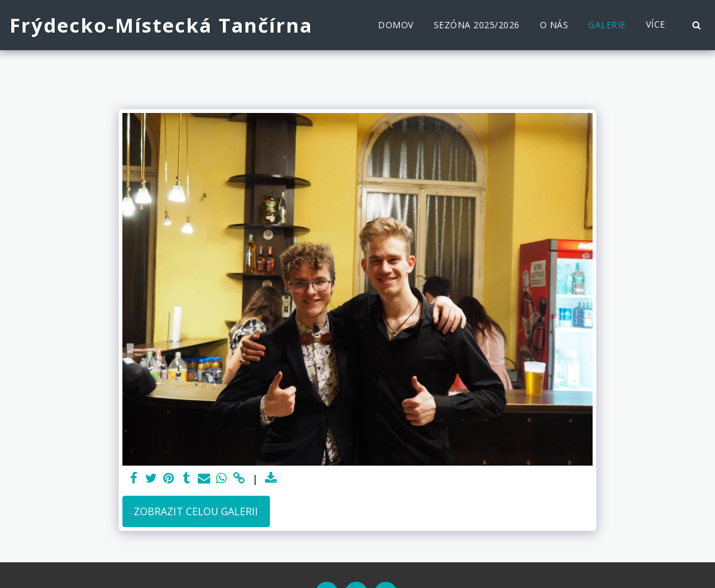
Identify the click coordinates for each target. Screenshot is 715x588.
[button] (696, 25)
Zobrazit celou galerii (196, 511)
